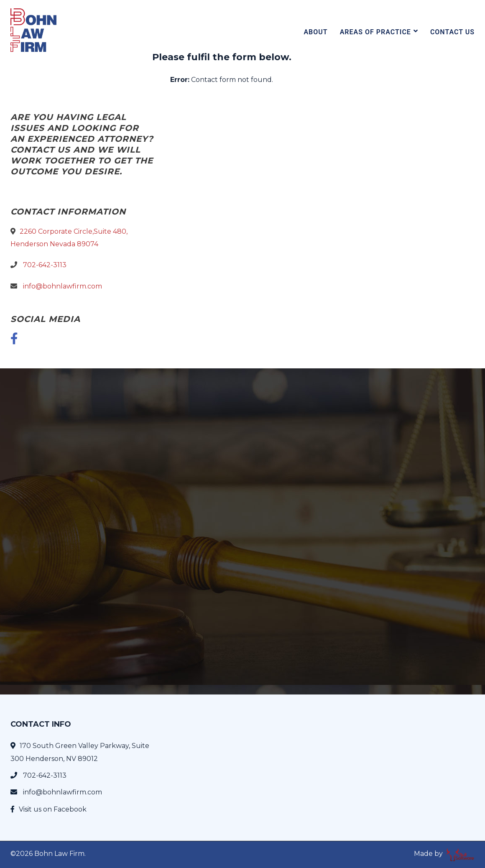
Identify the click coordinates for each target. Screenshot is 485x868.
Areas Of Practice (375, 32)
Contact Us (452, 32)
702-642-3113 (45, 265)
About (315, 32)
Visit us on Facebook (53, 809)
